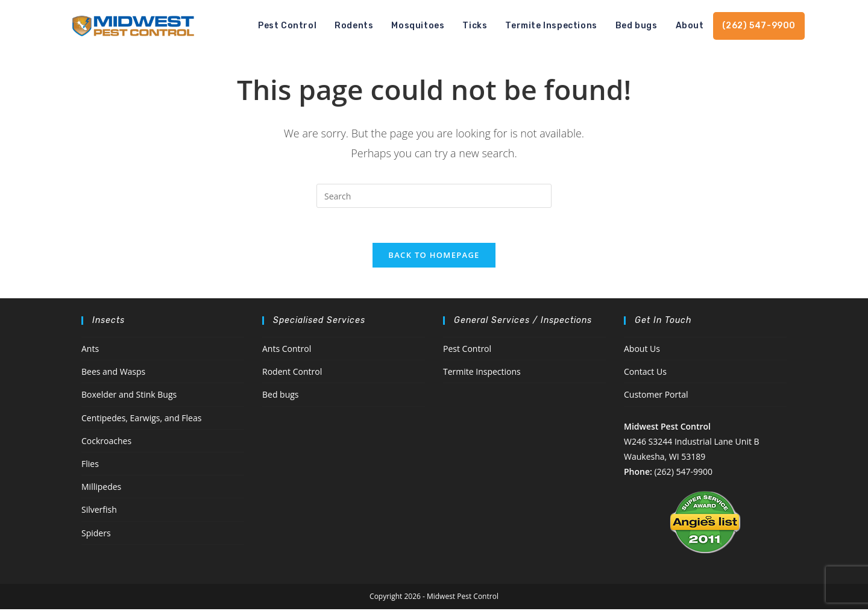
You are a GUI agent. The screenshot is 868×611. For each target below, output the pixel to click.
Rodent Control (292, 373)
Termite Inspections (482, 373)
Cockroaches (106, 443)
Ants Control (287, 350)
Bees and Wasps (113, 373)
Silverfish (99, 511)
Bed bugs (281, 397)
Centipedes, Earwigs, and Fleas (141, 420)
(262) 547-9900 (683, 473)
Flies (90, 465)
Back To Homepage (434, 257)
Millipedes (101, 488)
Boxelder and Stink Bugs (129, 397)
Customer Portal (656, 397)
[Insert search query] (434, 196)
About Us (642, 350)
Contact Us (645, 373)
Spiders (96, 535)
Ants (90, 350)
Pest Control (467, 350)
